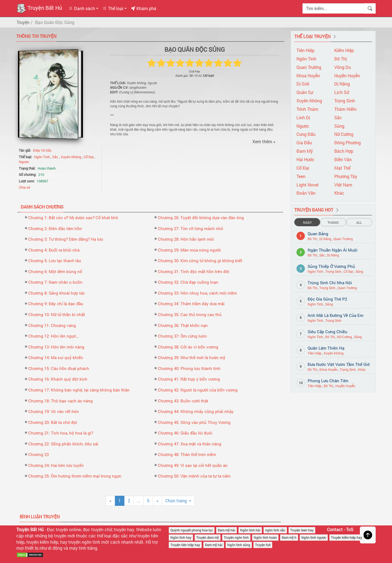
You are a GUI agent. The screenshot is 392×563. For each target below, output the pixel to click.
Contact (335, 529)
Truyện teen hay (302, 530)
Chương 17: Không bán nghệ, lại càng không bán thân (79, 390)
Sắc (56, 157)
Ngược (24, 162)
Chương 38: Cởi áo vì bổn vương (188, 347)
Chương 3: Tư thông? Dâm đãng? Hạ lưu (66, 239)
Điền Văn (343, 159)
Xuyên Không (71, 157)
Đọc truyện (57, 529)
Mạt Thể (342, 168)
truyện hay (124, 529)
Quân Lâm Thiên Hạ (326, 348)
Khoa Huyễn (308, 76)
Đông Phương (347, 143)
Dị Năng (342, 84)
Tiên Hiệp (305, 50)
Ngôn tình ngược (314, 537)
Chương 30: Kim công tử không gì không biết (200, 261)
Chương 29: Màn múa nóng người (189, 250)
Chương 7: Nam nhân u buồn (55, 282)
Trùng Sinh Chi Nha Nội (330, 283)
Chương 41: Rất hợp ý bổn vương (189, 379)
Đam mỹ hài (226, 530)
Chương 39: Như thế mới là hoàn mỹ (192, 357)
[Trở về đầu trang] (368, 535)
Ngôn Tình (42, 157)
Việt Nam (343, 185)
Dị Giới (303, 84)
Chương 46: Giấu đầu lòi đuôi (185, 433)
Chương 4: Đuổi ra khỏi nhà (54, 250)
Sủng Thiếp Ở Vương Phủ (331, 266)
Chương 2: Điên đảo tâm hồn (55, 228)
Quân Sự (305, 92)
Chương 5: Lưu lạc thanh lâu (55, 261)
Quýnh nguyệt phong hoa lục (192, 530)
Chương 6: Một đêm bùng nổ (55, 271)
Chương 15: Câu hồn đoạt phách (59, 368)
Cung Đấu (306, 134)
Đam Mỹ (305, 151)
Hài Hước (305, 159)
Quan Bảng (318, 234)
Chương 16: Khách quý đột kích (58, 379)
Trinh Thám (307, 109)
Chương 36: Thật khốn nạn (183, 325)
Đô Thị (341, 59)
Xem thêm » (264, 141)
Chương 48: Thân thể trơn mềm (187, 454)
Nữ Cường (344, 134)
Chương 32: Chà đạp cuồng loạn (188, 282)
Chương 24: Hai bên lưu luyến (56, 465)
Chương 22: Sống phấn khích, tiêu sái (63, 444)
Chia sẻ (24, 187)
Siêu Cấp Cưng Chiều (327, 332)
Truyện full (263, 545)
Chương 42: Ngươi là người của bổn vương (198, 390)
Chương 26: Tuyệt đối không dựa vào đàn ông (201, 218)
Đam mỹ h (289, 537)
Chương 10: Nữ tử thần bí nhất (57, 314)
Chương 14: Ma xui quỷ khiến (56, 357)
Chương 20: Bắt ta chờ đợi (53, 422)
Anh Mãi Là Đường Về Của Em (336, 315)
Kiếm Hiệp (344, 50)
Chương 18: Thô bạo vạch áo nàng (61, 401)
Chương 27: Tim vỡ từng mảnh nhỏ (191, 228)
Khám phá (144, 8)
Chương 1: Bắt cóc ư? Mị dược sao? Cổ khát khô (73, 218)
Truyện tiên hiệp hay (185, 545)
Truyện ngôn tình (236, 537)
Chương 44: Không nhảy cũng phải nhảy (196, 411)
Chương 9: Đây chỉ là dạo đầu (56, 304)
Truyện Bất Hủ (39, 8)
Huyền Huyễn (347, 76)
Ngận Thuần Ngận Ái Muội (333, 250)
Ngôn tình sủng (239, 545)
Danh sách (82, 8)
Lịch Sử (342, 92)
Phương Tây (346, 176)
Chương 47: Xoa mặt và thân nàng (190, 444)
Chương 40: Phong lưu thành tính (189, 368)
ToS (350, 529)
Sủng (339, 126)
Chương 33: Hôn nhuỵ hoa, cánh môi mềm (197, 293)
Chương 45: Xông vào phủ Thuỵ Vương (194, 422)
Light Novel (307, 185)
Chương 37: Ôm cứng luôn (182, 336)
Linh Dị (303, 117)
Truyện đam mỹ (208, 537)
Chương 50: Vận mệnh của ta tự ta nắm (194, 476)
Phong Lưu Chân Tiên (328, 381)
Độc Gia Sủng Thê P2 (327, 299)
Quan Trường (309, 67)
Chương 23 (39, 454)
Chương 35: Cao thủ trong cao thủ (190, 314)
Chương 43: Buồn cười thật (183, 401)
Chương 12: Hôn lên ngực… (54, 336)
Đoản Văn (306, 193)
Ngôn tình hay (181, 537)
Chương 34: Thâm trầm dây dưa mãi (191, 304)
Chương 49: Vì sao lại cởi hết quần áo (193, 465)
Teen (301, 176)
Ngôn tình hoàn (265, 537)
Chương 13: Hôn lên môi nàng (56, 347)
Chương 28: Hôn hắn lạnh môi (186, 239)
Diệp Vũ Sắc (42, 150)
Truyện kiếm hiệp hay (347, 537)
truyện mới (65, 536)
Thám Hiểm (345, 109)
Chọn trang (177, 501)
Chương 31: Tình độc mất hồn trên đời (194, 271)
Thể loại (113, 8)
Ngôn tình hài (250, 530)
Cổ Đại (89, 157)
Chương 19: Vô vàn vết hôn (54, 411)
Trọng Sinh (345, 101)
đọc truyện (93, 529)
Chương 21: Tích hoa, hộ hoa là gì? (61, 433)
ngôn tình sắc (275, 530)
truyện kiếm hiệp (42, 542)
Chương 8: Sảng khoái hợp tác (57, 293)
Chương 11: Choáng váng (52, 325)
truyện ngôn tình (84, 542)
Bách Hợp (344, 151)
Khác (339, 193)
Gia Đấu (304, 143)
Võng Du (343, 67)
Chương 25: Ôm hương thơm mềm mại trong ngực (75, 476)
